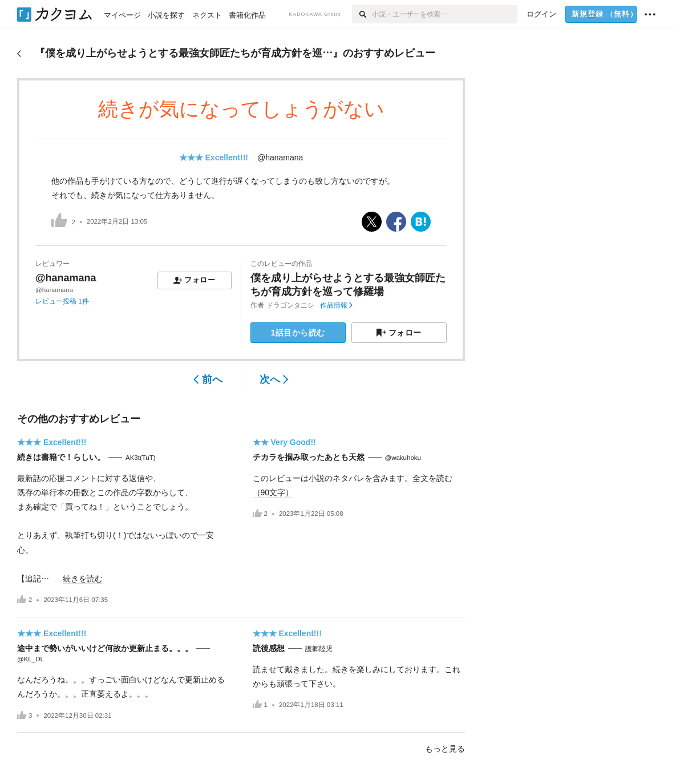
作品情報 (336, 305)
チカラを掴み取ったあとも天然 (309, 457)
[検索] (362, 14)
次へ (274, 379)
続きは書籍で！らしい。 (61, 457)
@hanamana (280, 157)
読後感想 (269, 648)
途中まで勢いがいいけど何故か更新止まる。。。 (105, 648)
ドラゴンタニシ (290, 305)
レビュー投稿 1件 (62, 301)
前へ (208, 379)
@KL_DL (31, 659)
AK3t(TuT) (141, 458)
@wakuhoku (403, 458)
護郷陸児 (319, 649)
